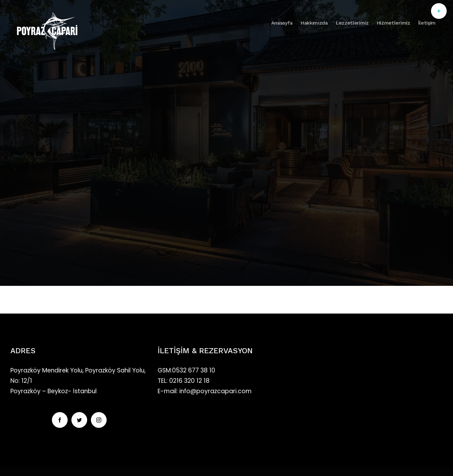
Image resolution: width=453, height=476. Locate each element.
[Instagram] (99, 420)
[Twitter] (79, 420)
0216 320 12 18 (189, 381)
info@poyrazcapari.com (215, 391)
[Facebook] (60, 420)
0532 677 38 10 (194, 370)
